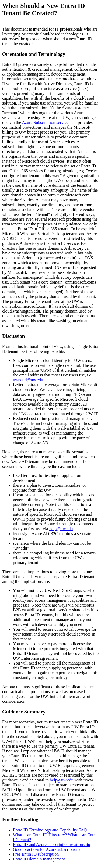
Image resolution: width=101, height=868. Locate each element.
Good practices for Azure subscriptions (47, 849)
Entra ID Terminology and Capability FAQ (50, 830)
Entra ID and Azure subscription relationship (52, 844)
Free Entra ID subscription (36, 854)
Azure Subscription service (45, 122)
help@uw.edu (61, 529)
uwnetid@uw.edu (28, 380)
